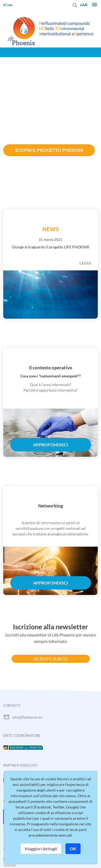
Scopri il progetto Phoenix (49, 150)
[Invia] (75, 5)
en (10, 5)
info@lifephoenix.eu (27, 717)
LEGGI (85, 263)
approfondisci (51, 445)
